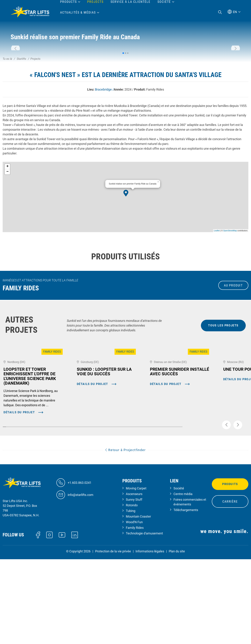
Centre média (183, 580)
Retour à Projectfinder (125, 536)
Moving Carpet (136, 575)
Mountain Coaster (138, 603)
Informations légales (150, 638)
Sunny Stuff (134, 586)
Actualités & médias (78, 12)
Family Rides (135, 614)
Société (179, 575)
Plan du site (177, 638)
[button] (15, 73)
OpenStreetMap (230, 280)
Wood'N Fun (134, 608)
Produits (230, 570)
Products (68, 2)
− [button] (7, 221)
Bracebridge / (104, 139)
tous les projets (223, 375)
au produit (233, 335)
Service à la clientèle (131, 2)
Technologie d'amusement (144, 620)
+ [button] (7, 216)
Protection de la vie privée (113, 638)
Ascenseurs (134, 580)
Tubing (131, 597)
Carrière (230, 588)
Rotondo (132, 592)
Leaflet (217, 280)
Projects (95, 2)
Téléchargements (186, 596)
